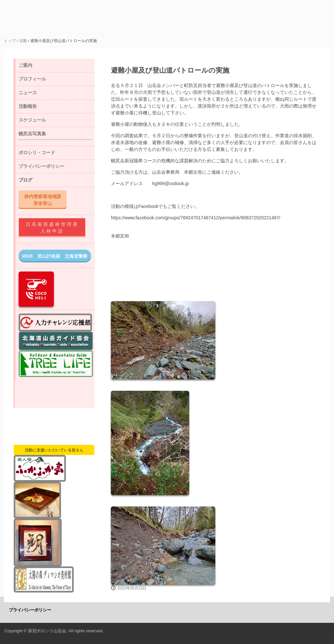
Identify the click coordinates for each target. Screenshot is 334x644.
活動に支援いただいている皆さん (54, 450)
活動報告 (28, 106)
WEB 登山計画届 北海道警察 (55, 256)
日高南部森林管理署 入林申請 (55, 228)
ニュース (28, 93)
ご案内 (25, 65)
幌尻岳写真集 (32, 134)
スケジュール (32, 120)
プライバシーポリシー (41, 166)
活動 (23, 41)
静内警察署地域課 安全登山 (45, 200)
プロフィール (32, 79)
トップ (10, 41)
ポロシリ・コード (37, 153)
